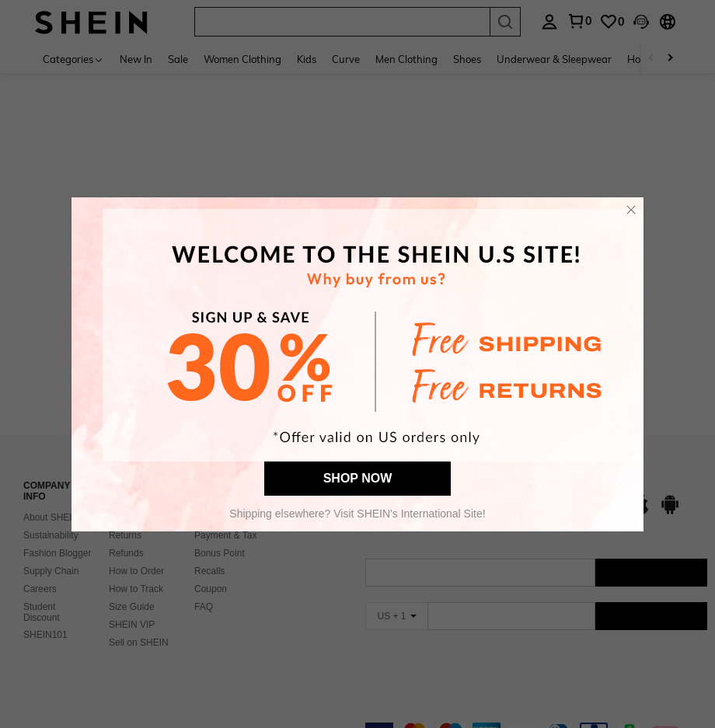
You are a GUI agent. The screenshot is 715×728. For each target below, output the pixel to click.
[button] (631, 210)
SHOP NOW (358, 478)
